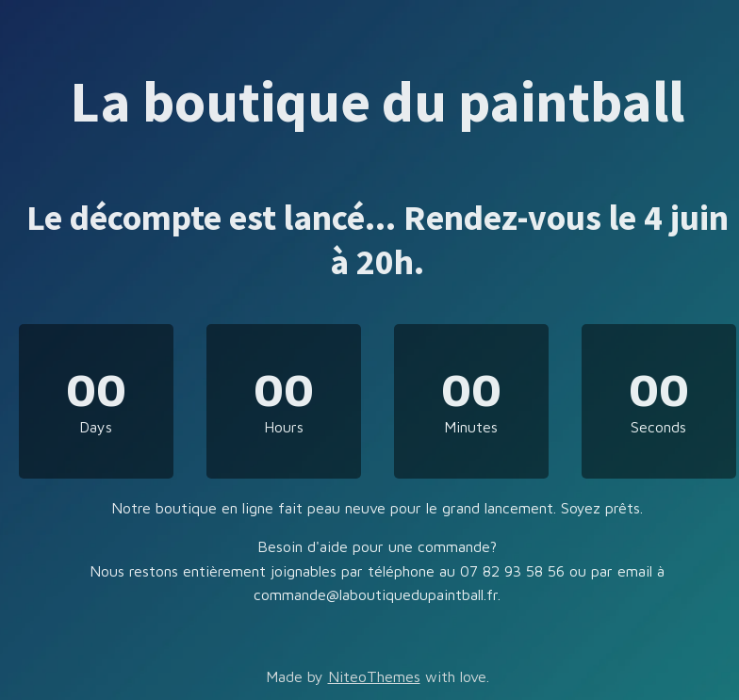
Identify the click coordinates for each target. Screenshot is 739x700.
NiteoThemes (374, 676)
